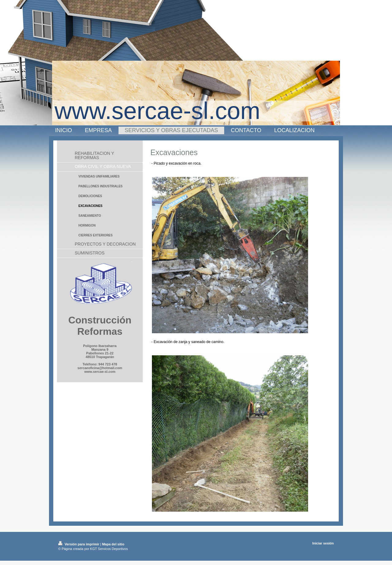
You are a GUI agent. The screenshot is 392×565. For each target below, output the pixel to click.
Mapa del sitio (113, 544)
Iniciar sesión (323, 543)
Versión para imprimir (79, 544)
